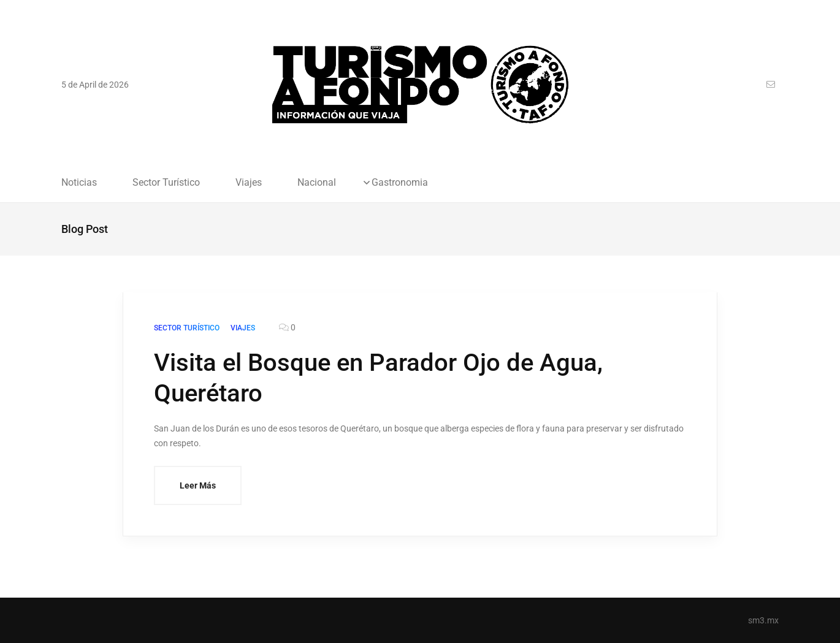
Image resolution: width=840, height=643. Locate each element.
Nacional (317, 183)
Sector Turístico (166, 183)
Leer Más (198, 485)
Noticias (79, 183)
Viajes (249, 183)
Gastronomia (400, 183)
